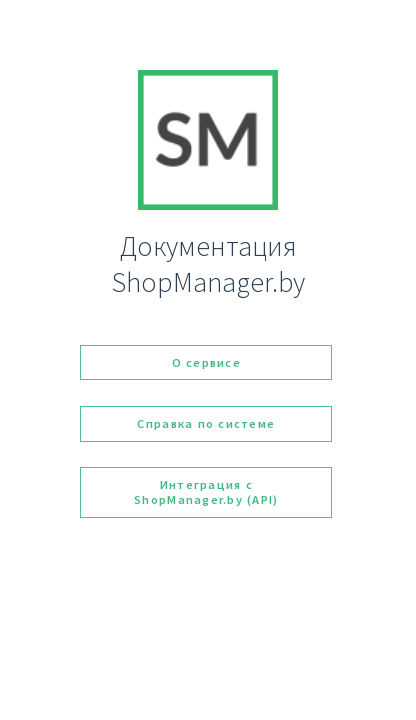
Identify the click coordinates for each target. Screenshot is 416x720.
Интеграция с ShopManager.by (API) (206, 492)
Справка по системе (206, 423)
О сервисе (206, 362)
